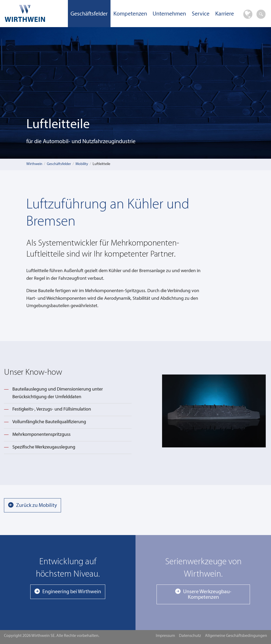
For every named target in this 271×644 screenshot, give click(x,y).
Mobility (82, 164)
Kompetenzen (130, 14)
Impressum (165, 636)
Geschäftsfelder (89, 14)
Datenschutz (190, 636)
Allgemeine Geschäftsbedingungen (236, 636)
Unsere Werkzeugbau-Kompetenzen (207, 595)
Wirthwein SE (34, 13)
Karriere (225, 14)
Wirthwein (34, 164)
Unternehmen (169, 14)
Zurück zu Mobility (36, 506)
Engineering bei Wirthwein (72, 592)
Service (201, 14)
